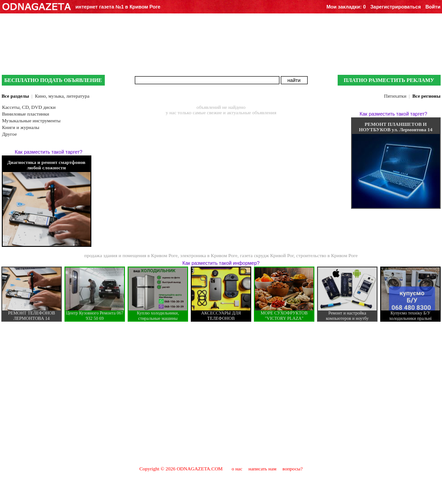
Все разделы (15, 96)
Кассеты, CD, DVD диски (29, 107)
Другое (10, 134)
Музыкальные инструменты (32, 121)
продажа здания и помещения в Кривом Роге (131, 255)
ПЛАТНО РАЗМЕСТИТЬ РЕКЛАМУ (389, 80)
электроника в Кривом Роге (209, 255)
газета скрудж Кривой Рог (267, 255)
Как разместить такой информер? (221, 263)
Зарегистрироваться (396, 7)
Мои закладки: (346, 7)
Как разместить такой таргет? (49, 152)
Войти (433, 7)
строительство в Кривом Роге (327, 255)
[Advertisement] (221, 393)
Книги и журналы (21, 127)
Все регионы (427, 96)
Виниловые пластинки (26, 114)
